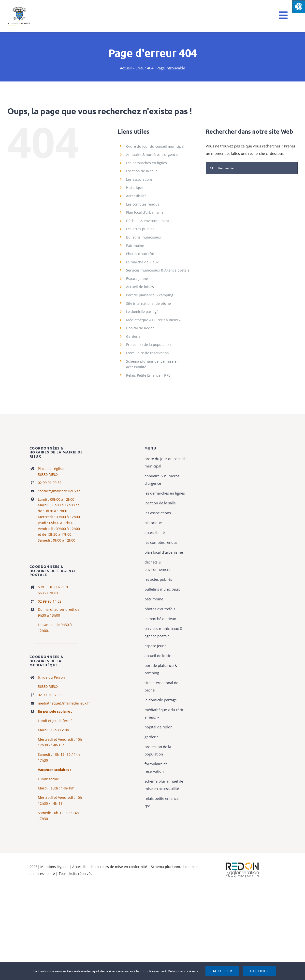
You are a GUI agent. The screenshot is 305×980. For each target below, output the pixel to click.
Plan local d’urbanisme (145, 212)
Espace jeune (137, 279)
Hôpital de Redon (140, 328)
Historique (135, 187)
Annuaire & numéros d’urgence (152, 154)
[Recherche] (212, 168)
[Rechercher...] (252, 168)
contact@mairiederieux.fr (59, 491)
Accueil (126, 68)
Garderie (133, 336)
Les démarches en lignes (146, 163)
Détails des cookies (183, 971)
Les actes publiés (140, 229)
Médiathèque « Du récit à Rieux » (153, 320)
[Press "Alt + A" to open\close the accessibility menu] (298, 7)
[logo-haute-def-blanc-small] (242, 863)
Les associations (139, 179)
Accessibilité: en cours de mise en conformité (110, 867)
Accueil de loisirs (140, 287)
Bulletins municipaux (144, 237)
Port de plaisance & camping (150, 295)
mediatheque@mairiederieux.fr (64, 703)
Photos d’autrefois (141, 254)
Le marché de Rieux (142, 262)
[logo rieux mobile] (20, 8)
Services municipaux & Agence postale (158, 270)
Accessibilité (136, 196)
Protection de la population (148, 345)
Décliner (260, 971)
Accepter (222, 971)
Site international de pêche (148, 303)
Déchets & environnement (148, 221)
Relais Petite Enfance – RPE (148, 375)
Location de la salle (142, 171)
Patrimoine (135, 246)
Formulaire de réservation (147, 353)
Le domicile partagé (142, 312)
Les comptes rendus (143, 204)
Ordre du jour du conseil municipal (155, 146)
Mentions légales (54, 867)
